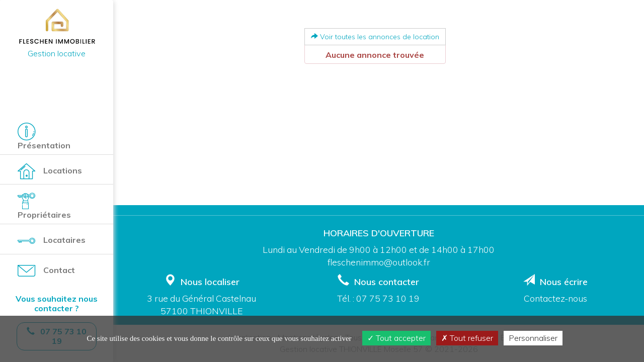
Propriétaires (44, 206)
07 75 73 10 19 (388, 298)
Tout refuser (467, 338)
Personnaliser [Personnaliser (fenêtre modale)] (533, 338)
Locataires (52, 241)
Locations (50, 171)
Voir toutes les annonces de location (375, 37)
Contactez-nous (555, 298)
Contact (46, 271)
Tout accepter (396, 338)
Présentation (44, 137)
